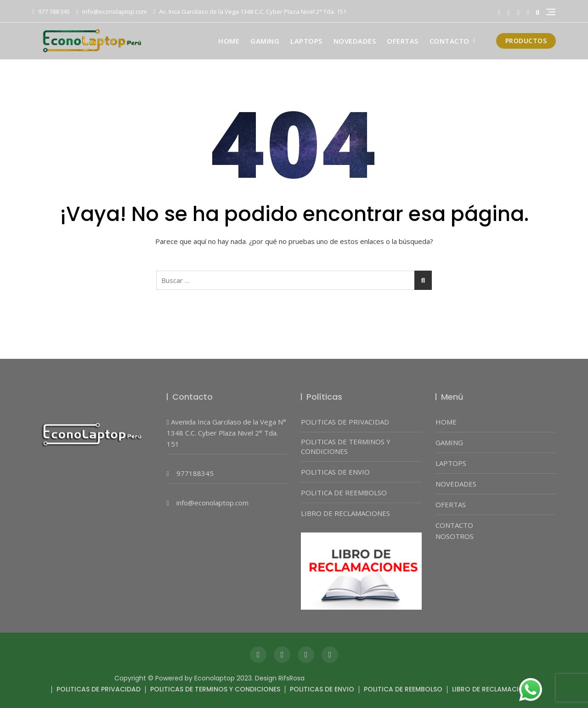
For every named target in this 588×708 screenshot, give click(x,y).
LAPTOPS (306, 41)
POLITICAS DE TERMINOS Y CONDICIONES (346, 446)
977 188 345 (51, 11)
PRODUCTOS (526, 41)
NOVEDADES (355, 41)
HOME (229, 41)
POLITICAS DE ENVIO (335, 472)
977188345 (195, 473)
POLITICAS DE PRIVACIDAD (345, 422)
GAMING (265, 41)
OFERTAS (403, 41)
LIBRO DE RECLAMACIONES (345, 513)
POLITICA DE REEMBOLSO (344, 493)
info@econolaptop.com (112, 11)
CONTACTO (449, 41)
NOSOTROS (455, 536)
